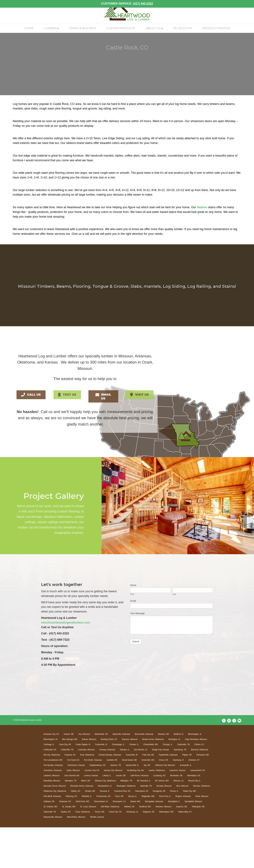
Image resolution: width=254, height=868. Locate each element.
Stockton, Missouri (163, 847)
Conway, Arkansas (107, 790)
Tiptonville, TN (50, 852)
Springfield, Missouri (193, 842)
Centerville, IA (101, 785)
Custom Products (121, 36)
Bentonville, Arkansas (144, 775)
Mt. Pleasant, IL (144, 821)
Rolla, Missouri (202, 837)
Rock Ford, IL (165, 837)
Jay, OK (147, 806)
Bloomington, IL (195, 775)
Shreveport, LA (119, 842)
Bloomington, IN (50, 780)
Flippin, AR (187, 795)
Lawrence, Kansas (177, 811)
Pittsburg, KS (71, 837)
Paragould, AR (159, 832)
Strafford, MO (145, 847)
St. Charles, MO (50, 847)
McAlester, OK (176, 816)
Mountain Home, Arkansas (82, 826)
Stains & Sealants (83, 36)
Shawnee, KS (65, 842)
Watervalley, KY (185, 852)
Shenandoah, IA (101, 842)
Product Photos (216, 36)
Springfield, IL (174, 842)
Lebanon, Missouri (52, 816)
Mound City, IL (194, 821)
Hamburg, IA (178, 800)
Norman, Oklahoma (202, 826)
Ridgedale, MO (148, 837)
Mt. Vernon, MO (162, 821)
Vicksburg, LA (132, 852)
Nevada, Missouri (164, 826)
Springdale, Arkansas (154, 842)
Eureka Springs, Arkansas (110, 795)
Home (29, 36)
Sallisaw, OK (49, 842)
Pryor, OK (119, 837)
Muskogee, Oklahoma (126, 826)
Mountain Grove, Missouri (55, 826)
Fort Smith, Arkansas (93, 800)
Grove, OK (164, 800)
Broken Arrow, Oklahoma (153, 780)
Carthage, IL (49, 785)
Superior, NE (182, 847)
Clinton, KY (199, 785)
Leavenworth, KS (198, 811)
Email (133, 641)
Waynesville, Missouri (53, 857)
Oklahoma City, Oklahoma (55, 832)
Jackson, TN (115, 806)
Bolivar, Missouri (89, 780)
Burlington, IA (174, 780)
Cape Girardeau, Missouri (196, 780)
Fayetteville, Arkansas (168, 795)
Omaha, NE (90, 832)
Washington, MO (166, 852)
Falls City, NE (148, 795)
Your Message (137, 654)
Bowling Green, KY (109, 780)
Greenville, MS (148, 800)
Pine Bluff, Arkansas (52, 837)
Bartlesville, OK (101, 775)
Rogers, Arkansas (183, 837)
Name (133, 626)
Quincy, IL (132, 837)
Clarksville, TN (183, 785)
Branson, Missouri (130, 780)
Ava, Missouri (84, 775)
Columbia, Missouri (86, 790)
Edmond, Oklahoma (200, 790)
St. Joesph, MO (69, 847)
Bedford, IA (179, 775)
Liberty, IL (107, 816)
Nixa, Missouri (182, 826)
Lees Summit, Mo (72, 816)
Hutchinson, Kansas (76, 806)
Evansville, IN (132, 795)
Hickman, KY (194, 800)
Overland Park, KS (122, 832)
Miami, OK (86, 821)
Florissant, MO (203, 795)
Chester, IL (134, 785)
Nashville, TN (146, 826)
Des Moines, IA (141, 790)
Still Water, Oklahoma (110, 847)
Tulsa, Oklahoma (82, 852)
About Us (153, 36)
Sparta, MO (135, 842)
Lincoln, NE (121, 816)
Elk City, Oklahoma (52, 795)
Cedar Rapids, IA (83, 785)
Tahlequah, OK (198, 847)
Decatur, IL (125, 790)
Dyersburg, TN (180, 790)
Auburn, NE (69, 775)
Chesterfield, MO (151, 785)
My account (183, 36)
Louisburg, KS (159, 816)
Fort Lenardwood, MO (53, 800)
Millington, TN (126, 821)
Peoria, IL (174, 832)
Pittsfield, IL (87, 837)
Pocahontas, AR (103, 837)
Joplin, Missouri (73, 811)
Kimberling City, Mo (136, 811)
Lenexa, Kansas (91, 816)
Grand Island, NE (129, 800)
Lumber (50, 36)
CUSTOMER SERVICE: (127, 4)
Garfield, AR (112, 800)
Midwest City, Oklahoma (105, 821)
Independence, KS (97, 806)
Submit (136, 682)
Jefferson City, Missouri (165, 806)
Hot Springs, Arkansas (53, 806)
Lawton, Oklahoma (157, 811)
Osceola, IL (105, 832)
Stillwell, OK (129, 847)
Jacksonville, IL (132, 806)
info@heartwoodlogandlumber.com (66, 663)
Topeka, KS (66, 852)
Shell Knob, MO (82, 842)
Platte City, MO (190, 832)
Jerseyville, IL (186, 806)
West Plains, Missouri (76, 857)
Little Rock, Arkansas (139, 816)
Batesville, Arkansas (121, 775)
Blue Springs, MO (70, 780)
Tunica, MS (99, 852)
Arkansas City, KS (51, 775)
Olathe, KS (75, 832)
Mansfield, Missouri (52, 821)
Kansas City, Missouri (113, 811)
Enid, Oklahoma (87, 795)
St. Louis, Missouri (88, 847)
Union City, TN (115, 852)
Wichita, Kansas (97, 857)
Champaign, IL (118, 785)
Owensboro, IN (142, 832)
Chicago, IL (168, 785)
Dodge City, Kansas (160, 790)
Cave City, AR (65, 785)
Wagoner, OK (149, 852)
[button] (31, 434)
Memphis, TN (71, 821)
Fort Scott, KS (73, 800)
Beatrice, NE (164, 775)
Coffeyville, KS (50, 790)
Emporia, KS (70, 795)
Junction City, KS (92, 811)
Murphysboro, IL (105, 826)
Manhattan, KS (194, 816)
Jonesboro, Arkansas (53, 811)
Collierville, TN (67, 790)
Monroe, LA (179, 821)
